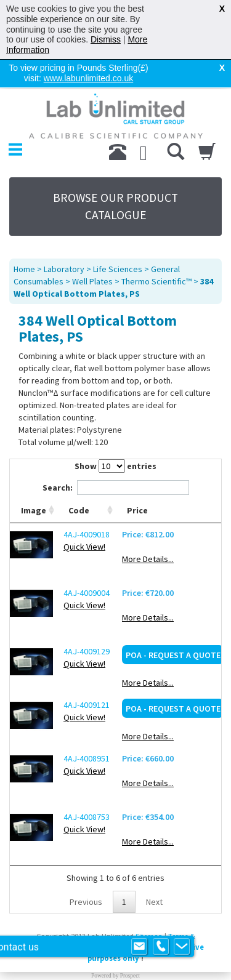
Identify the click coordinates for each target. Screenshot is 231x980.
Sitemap (149, 906)
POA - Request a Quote (173, 625)
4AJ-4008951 (87, 728)
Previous (86, 872)
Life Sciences (118, 239)
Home (24, 239)
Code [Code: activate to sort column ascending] (79, 480)
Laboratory (64, 239)
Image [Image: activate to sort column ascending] (34, 480)
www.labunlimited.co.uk (89, 78)
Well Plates (92, 251)
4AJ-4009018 (87, 504)
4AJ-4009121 (87, 675)
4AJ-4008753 (87, 787)
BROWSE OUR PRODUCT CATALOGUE (115, 176)
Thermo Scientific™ (156, 251)
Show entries (115, 436)
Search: (116, 457)
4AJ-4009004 (87, 563)
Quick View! (84, 516)
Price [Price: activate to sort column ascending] (137, 480)
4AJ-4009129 (87, 621)
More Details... (148, 529)
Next (154, 872)
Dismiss (106, 39)
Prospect (130, 946)
